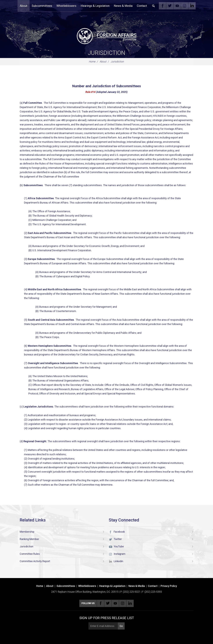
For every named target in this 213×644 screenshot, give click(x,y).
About (24, 6)
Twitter (170, 6)
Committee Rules (30, 554)
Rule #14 (90, 92)
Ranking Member (29, 539)
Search (153, 6)
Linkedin (192, 6)
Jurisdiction (107, 53)
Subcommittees (42, 6)
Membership (27, 532)
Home (92, 62)
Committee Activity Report (35, 561)
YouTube (177, 6)
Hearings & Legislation (95, 6)
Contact (142, 6)
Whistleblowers (66, 6)
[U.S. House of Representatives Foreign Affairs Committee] (107, 36)
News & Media (123, 6)
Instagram (185, 6)
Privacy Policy (169, 586)
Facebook (162, 6)
